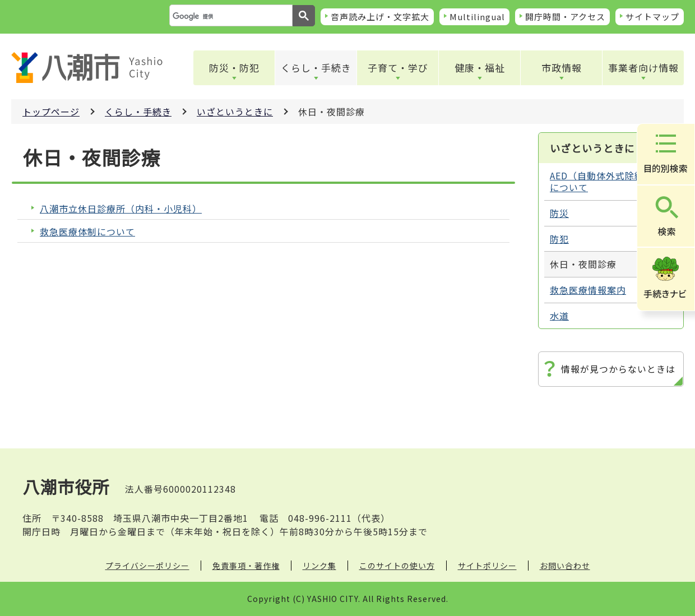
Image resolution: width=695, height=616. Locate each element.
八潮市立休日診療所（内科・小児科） (121, 209)
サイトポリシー (487, 566)
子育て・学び (398, 68)
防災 (559, 213)
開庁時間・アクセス (565, 17)
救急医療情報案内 (588, 290)
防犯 (559, 239)
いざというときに (235, 112)
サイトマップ (652, 17)
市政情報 (562, 68)
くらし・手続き (316, 68)
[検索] (230, 16)
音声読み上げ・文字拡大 (380, 17)
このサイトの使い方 (397, 566)
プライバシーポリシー (147, 566)
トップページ (51, 112)
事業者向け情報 (643, 68)
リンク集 (319, 566)
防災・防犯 (234, 68)
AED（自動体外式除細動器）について (609, 181)
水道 (559, 316)
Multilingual (477, 17)
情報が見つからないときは (618, 369)
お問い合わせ (565, 566)
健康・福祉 (480, 68)
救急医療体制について (87, 232)
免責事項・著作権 (246, 566)
